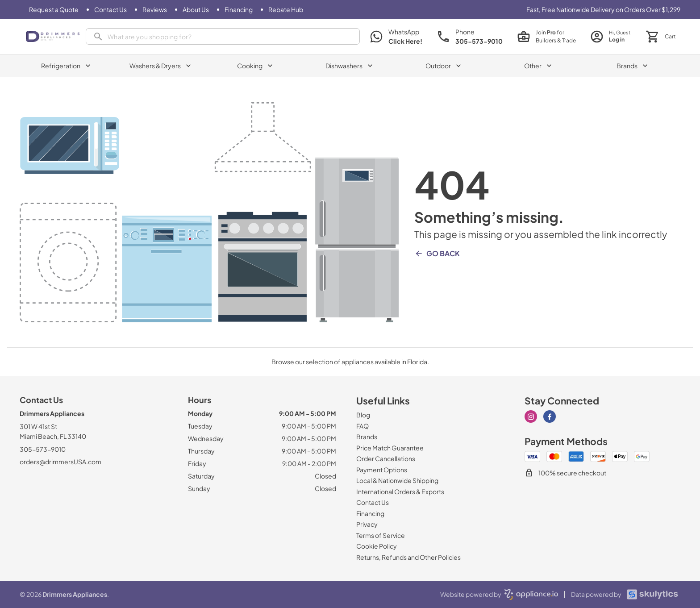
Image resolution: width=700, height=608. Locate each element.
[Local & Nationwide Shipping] (397, 480)
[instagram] (531, 416)
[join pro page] (546, 37)
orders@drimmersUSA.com (60, 462)
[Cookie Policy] (377, 546)
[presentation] (223, 36)
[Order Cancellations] (386, 458)
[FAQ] (362, 426)
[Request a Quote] (54, 10)
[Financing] (239, 10)
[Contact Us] (110, 10)
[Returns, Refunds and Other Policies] (408, 557)
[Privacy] (367, 524)
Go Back (437, 254)
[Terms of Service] (381, 535)
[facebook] (550, 416)
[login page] (611, 36)
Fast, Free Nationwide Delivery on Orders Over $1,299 (603, 9)
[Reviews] (155, 10)
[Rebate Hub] (286, 10)
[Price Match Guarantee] (390, 448)
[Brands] (367, 437)
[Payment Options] (382, 470)
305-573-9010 (43, 449)
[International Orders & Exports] (400, 491)
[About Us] (196, 10)
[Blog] (363, 415)
